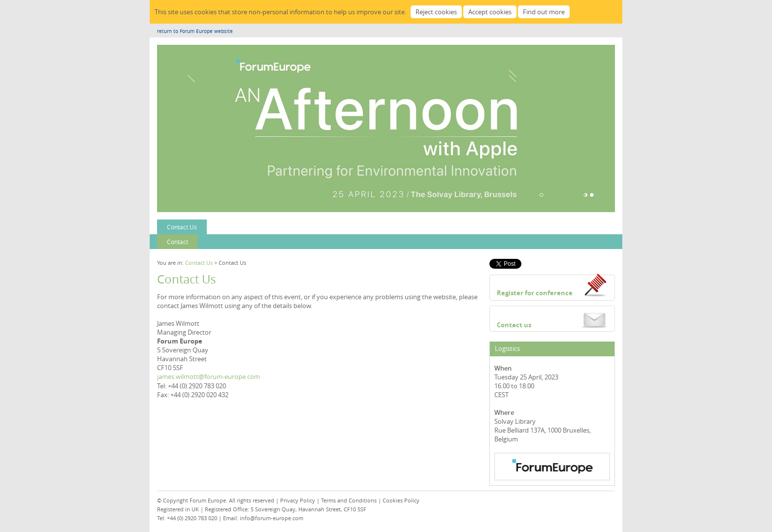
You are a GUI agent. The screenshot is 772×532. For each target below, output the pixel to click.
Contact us (514, 325)
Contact (177, 242)
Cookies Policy (401, 500)
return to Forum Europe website (195, 31)
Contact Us (182, 227)
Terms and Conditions (349, 500)
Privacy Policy (298, 500)
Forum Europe (208, 500)
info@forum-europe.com (272, 518)
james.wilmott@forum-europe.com (209, 376)
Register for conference (535, 293)
